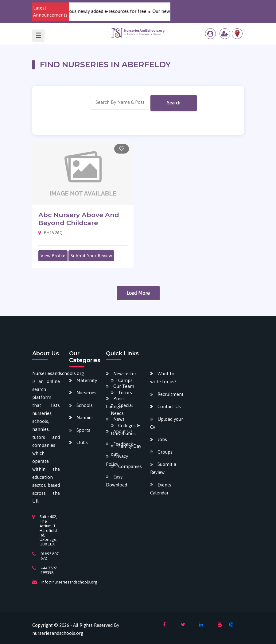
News (119, 419)
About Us (123, 431)
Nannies (85, 418)
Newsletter (125, 374)
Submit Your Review (91, 256)
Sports (83, 430)
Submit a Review (163, 468)
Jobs (162, 439)
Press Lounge (115, 402)
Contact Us (169, 406)
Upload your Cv (167, 423)
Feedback (123, 444)
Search (174, 103)
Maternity (87, 380)
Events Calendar (161, 489)
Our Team (124, 386)
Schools (85, 405)
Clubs (82, 442)
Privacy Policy (117, 460)
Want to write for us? (163, 378)
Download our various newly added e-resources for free (94, 11)
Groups (165, 452)
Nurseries (86, 393)
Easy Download (117, 481)
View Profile (53, 256)
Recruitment (171, 394)
